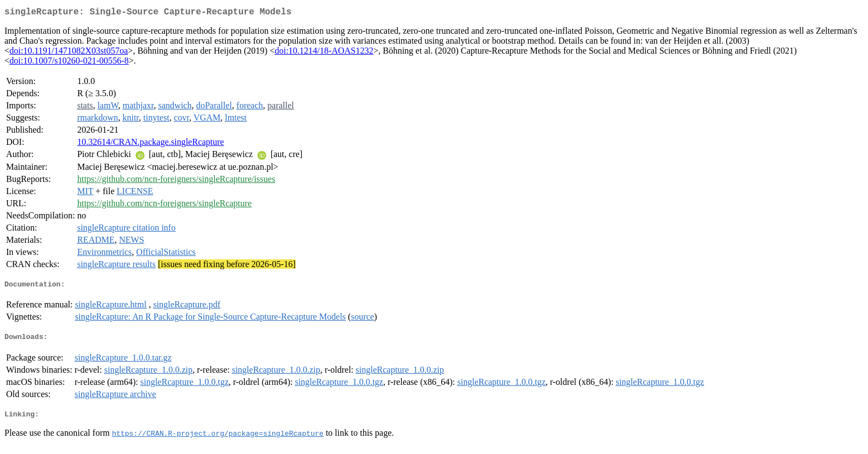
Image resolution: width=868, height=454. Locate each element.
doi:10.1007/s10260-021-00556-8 (69, 63)
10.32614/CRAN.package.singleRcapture (150, 144)
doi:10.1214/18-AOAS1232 (324, 53)
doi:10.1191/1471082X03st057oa (69, 53)
